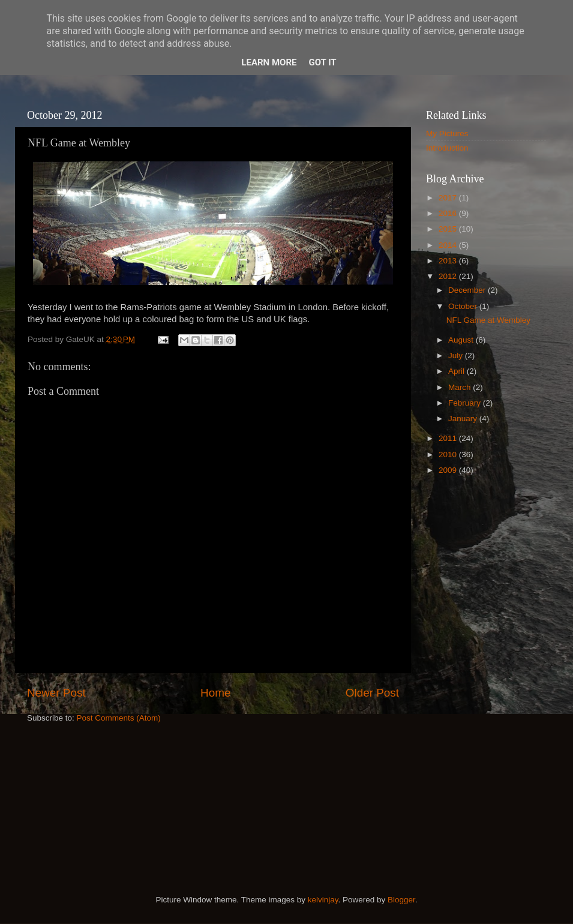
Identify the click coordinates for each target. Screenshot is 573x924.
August (462, 340)
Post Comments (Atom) (119, 718)
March (460, 387)
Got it (322, 62)
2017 (449, 198)
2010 (449, 454)
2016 (449, 213)
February (466, 403)
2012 (449, 276)
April (457, 371)
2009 (449, 470)
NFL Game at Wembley (488, 320)
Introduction (447, 148)
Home (215, 693)
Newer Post (56, 693)
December (468, 290)
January (464, 418)
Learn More (269, 62)
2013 (449, 261)
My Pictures (447, 133)
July (457, 355)
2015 (449, 229)
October (464, 306)
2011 (449, 438)
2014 (449, 245)
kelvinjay (323, 900)
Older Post (372, 693)
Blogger (401, 900)
